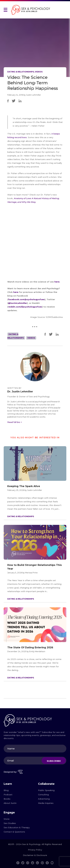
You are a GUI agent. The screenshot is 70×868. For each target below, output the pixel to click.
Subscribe (54, 761)
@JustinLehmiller (18, 303)
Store (7, 819)
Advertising (44, 799)
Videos (39, 72)
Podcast (8, 795)
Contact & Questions (14, 832)
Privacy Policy (35, 850)
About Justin (10, 803)
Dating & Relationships (21, 72)
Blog (6, 790)
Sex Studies (10, 823)
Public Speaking (46, 790)
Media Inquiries (46, 803)
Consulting (43, 795)
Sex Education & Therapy (17, 827)
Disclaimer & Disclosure (35, 855)
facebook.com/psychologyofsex (26, 299)
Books (7, 799)
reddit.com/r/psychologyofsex (25, 307)
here (57, 282)
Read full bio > (15, 422)
